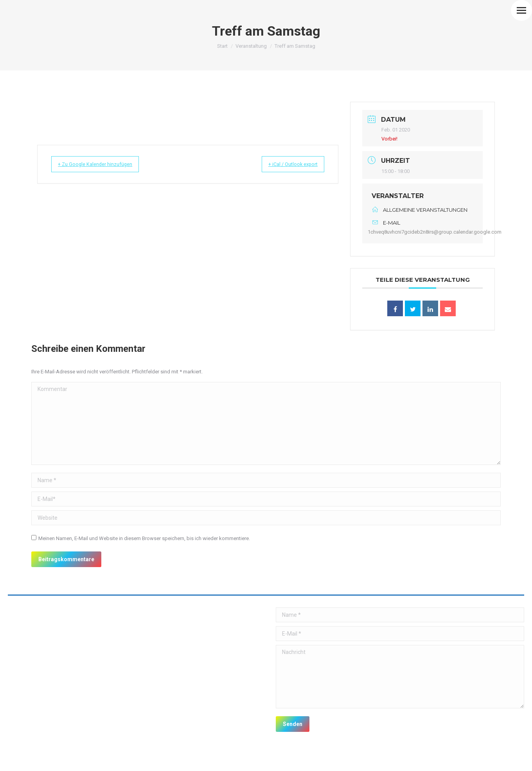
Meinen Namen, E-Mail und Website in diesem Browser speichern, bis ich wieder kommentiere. (144, 538)
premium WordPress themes (90, 759)
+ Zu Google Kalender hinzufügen (103, 164)
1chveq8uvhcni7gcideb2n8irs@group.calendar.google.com (435, 232)
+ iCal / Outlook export (286, 164)
